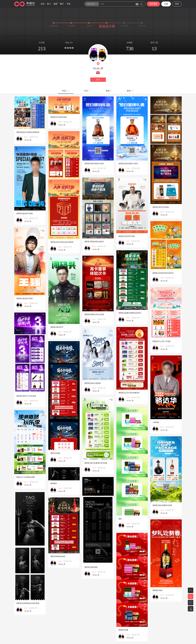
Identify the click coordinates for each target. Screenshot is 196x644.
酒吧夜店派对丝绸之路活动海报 (62, 242)
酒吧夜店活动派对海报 (59, 117)
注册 (166, 4)
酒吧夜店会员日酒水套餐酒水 (129, 393)
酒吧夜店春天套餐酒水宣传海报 (96, 463)
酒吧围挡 (54, 483)
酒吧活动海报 (55, 453)
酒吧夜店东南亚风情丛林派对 (163, 273)
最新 (55, 4)
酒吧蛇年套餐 (123, 630)
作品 (66, 91)
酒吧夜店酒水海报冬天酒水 (94, 164)
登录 (177, 4)
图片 (62, 4)
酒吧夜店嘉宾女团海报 (93, 383)
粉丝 (130, 91)
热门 (49, 4)
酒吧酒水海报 (157, 590)
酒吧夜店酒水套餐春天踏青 (162, 505)
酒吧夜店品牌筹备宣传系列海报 (28, 603)
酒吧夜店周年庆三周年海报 (26, 396)
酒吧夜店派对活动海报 (161, 207)
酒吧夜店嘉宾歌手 (57, 327)
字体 (68, 4)
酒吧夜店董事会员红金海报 (94, 314)
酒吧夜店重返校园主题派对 (94, 242)
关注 (98, 80)
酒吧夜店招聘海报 (91, 567)
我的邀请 (153, 4)
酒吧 (120, 519)
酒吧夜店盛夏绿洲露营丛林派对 (130, 313)
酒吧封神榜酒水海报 (58, 556)
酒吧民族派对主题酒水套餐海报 (28, 132)
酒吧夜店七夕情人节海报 (161, 341)
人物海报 (156, 422)
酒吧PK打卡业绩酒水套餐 (26, 477)
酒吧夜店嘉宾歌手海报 (24, 214)
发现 (109, 91)
